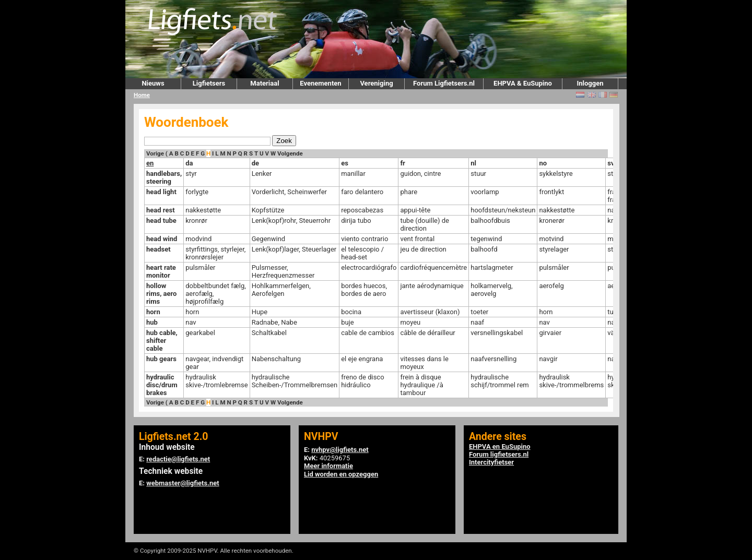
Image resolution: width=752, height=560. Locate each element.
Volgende (290, 153)
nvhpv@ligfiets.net (340, 450)
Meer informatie (328, 466)
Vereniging (376, 83)
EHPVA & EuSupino (523, 83)
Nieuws (153, 83)
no (543, 163)
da (189, 163)
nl (473, 163)
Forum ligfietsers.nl (499, 454)
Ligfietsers (209, 83)
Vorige (155, 153)
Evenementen (320, 83)
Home (142, 95)
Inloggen (590, 83)
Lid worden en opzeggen (341, 474)
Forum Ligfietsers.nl (444, 83)
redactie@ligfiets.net (178, 459)
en (150, 163)
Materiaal (265, 83)
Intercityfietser (491, 462)
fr (402, 163)
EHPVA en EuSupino (500, 446)
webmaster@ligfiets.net (183, 483)
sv (611, 163)
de (255, 163)
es (345, 163)
